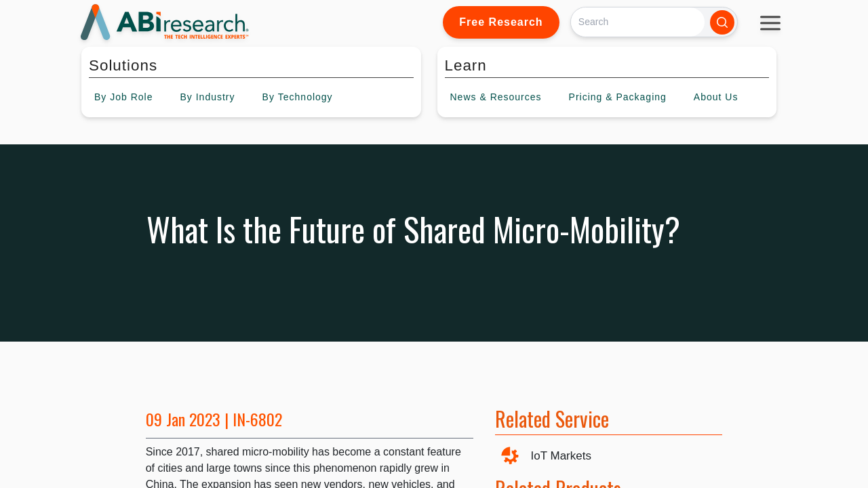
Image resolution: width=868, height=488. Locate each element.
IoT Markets (561, 456)
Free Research (501, 22)
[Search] (638, 22)
